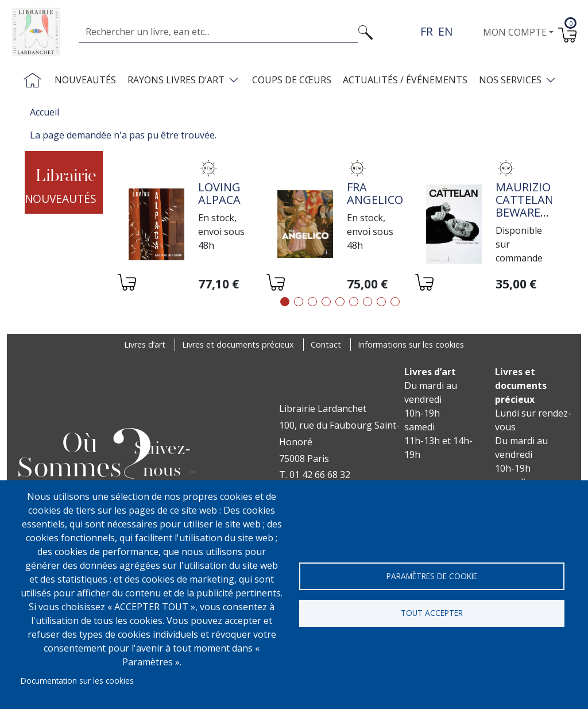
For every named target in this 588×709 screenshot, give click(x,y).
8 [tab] (381, 302)
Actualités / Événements (405, 80)
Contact (326, 344)
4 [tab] (326, 302)
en (445, 31)
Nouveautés (85, 80)
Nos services (510, 80)
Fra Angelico (375, 193)
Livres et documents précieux (238, 344)
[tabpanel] (192, 226)
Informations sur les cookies (411, 344)
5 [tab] (340, 302)
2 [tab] (299, 302)
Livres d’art (145, 344)
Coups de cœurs (292, 80)
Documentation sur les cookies (77, 681)
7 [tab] (367, 302)
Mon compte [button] (515, 32)
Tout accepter (432, 613)
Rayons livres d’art (176, 80)
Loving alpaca (219, 193)
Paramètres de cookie (432, 575)
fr (427, 31)
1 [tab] (285, 302)
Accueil (45, 112)
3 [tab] (312, 302)
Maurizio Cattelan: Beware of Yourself (526, 212)
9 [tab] (395, 302)
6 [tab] (354, 302)
